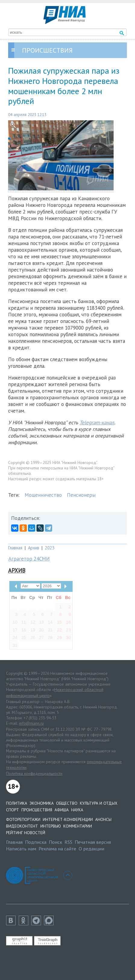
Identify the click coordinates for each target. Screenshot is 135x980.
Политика (17, 803)
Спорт (13, 810)
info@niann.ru (31, 723)
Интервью (51, 826)
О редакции (91, 849)
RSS (68, 842)
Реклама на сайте (57, 849)
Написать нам (21, 849)
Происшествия (37, 810)
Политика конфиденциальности (34, 773)
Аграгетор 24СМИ (29, 559)
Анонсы (103, 819)
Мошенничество (43, 495)
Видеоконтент (22, 826)
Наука (77, 810)
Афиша (62, 810)
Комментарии (78, 826)
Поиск (55, 842)
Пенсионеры (81, 495)
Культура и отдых (99, 803)
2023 (50, 548)
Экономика (42, 803)
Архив (34, 548)
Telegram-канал (97, 422)
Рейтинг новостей (26, 833)
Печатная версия (93, 842)
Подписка (36, 842)
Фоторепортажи (23, 819)
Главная (15, 548)
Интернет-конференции (68, 819)
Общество (67, 803)
